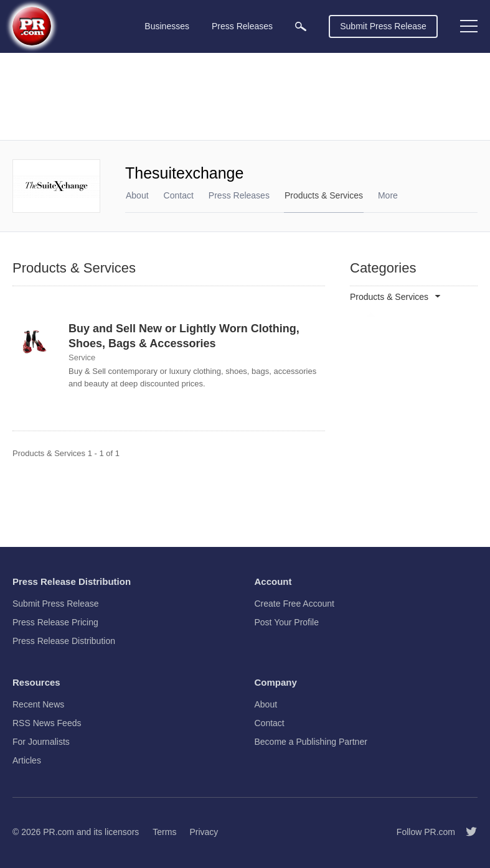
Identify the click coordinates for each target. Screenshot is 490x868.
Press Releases (239, 195)
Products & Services (324, 195)
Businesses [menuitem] (167, 26)
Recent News (38, 704)
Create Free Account (294, 604)
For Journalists (41, 742)
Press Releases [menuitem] (242, 26)
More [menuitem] (388, 195)
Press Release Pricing (55, 622)
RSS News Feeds (47, 723)
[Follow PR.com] (466, 832)
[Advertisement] (245, 96)
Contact (179, 195)
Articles (27, 760)
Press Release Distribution (64, 641)
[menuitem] (301, 26)
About (137, 195)
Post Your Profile (287, 622)
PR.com (59, 832)
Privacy (204, 832)
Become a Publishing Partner (311, 742)
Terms (164, 832)
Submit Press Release (383, 26)
